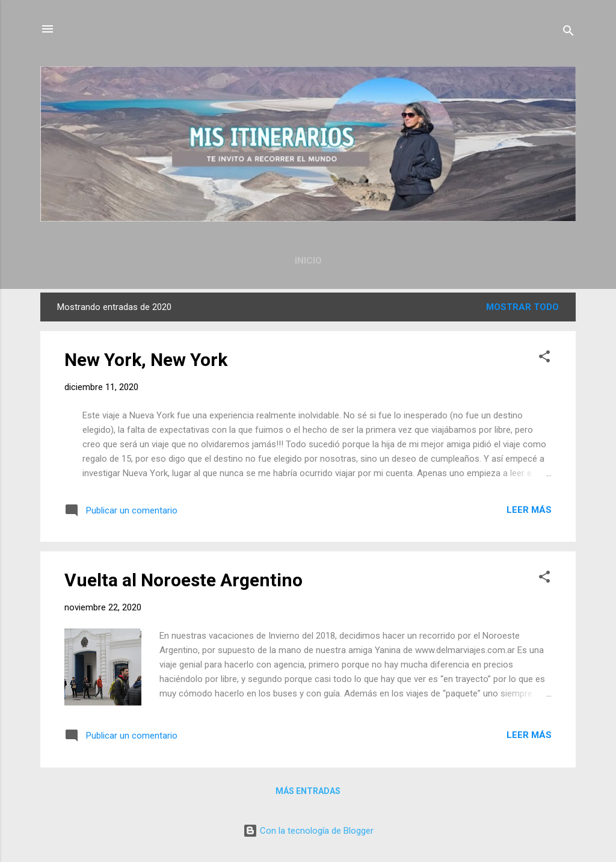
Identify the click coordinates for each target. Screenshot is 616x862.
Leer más (529, 510)
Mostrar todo (522, 307)
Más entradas (308, 791)
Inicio (308, 261)
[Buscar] (568, 33)
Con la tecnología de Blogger (308, 831)
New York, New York (146, 360)
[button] (544, 358)
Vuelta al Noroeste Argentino (183, 580)
